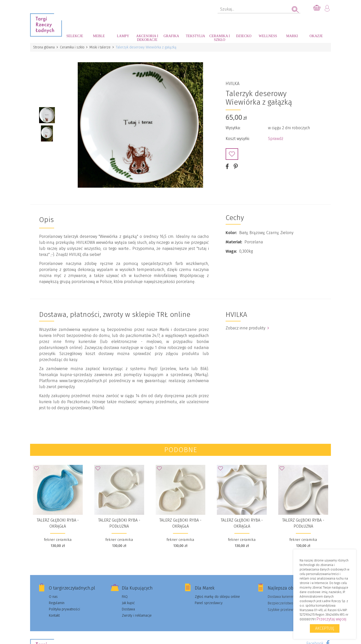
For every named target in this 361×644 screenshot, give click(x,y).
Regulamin (57, 602)
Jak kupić (128, 602)
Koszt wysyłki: (238, 138)
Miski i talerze (100, 47)
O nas (53, 596)
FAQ (125, 596)
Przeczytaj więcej (331, 619)
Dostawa (128, 609)
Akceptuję (325, 628)
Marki (292, 36)
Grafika (171, 36)
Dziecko (244, 36)
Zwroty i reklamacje (137, 615)
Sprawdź (276, 138)
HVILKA (233, 83)
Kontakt (54, 615)
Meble (99, 36)
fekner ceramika (58, 539)
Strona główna (44, 47)
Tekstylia (195, 36)
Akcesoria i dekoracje (147, 38)
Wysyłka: (233, 128)
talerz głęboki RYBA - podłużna (119, 523)
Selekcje (75, 36)
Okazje (316, 36)
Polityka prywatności (64, 609)
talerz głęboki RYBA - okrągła (58, 523)
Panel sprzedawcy (209, 602)
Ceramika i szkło (220, 38)
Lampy (123, 36)
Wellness (268, 36)
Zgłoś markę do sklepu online (217, 596)
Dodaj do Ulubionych (232, 154)
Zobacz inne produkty (247, 328)
